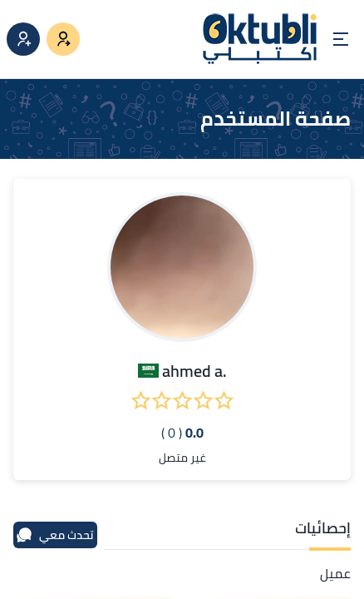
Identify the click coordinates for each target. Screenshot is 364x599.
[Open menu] (341, 39)
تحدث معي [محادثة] (55, 535)
